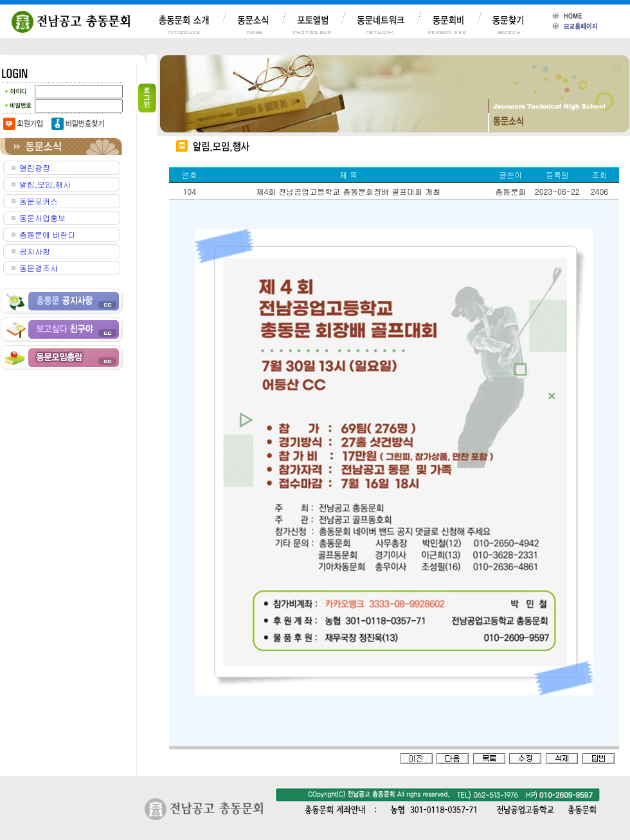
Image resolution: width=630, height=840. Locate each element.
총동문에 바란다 (48, 234)
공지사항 (35, 251)
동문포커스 (39, 201)
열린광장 (35, 167)
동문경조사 (39, 268)
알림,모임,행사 (45, 184)
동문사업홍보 (42, 218)
